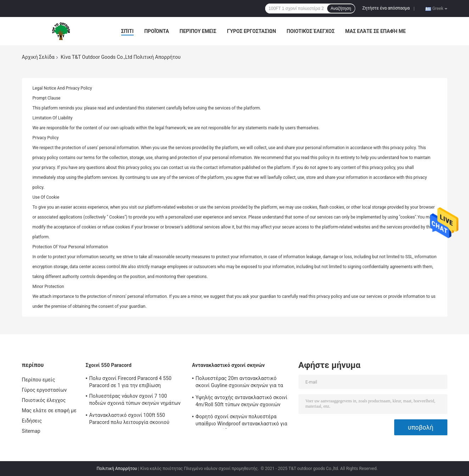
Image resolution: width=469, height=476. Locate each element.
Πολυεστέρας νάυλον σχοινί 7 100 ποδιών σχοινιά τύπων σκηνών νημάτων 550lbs (135, 401)
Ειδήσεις (32, 421)
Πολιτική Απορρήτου (117, 469)
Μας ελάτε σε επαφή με (376, 31)
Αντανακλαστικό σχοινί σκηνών (229, 365)
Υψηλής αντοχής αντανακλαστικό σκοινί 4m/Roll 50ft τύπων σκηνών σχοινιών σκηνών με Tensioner (242, 402)
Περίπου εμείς (198, 31)
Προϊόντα (157, 31)
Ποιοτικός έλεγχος (311, 31)
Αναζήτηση (341, 8)
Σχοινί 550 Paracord (109, 365)
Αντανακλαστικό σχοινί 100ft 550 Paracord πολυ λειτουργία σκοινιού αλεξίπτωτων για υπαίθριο (129, 420)
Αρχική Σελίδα (38, 57)
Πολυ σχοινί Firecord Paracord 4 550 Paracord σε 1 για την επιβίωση (130, 382)
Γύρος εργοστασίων (251, 31)
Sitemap (31, 431)
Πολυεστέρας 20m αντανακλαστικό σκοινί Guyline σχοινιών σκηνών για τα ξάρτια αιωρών (239, 383)
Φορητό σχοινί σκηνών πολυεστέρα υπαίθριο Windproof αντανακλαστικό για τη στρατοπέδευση (242, 421)
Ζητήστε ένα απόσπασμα (386, 8)
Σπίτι (127, 31)
